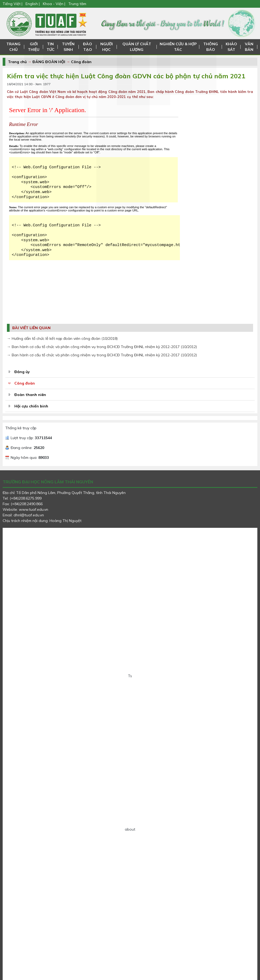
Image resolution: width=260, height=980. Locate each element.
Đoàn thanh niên (30, 395)
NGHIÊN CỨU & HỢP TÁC (179, 47)
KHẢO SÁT (231, 47)
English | (33, 4)
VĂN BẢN (249, 47)
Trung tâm (77, 4)
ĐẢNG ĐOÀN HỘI (49, 62)
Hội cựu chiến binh (31, 406)
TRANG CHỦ (13, 47)
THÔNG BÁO (211, 47)
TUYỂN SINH (68, 47)
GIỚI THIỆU (34, 47)
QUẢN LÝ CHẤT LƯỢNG (137, 47)
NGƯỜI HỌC (106, 47)
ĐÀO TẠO (87, 47)
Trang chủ (17, 62)
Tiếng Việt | (13, 4)
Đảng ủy (22, 372)
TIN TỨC (50, 47)
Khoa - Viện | (54, 4)
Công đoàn (81, 62)
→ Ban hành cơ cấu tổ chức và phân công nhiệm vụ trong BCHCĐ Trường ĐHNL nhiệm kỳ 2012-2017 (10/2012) (102, 347)
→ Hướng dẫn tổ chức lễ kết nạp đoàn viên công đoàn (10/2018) (62, 338)
